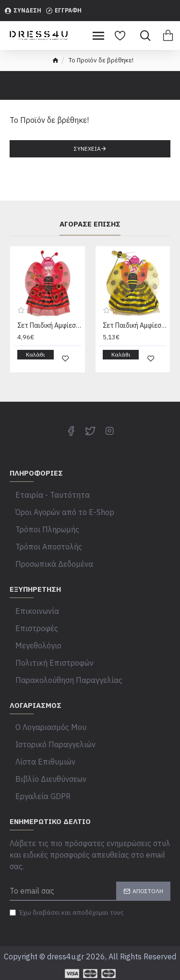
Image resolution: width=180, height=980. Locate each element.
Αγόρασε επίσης (90, 224)
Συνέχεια (87, 149)
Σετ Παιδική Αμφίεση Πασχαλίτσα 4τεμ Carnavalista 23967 (49, 325)
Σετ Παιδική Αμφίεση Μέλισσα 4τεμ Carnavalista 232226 (135, 325)
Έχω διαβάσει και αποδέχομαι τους (67, 918)
